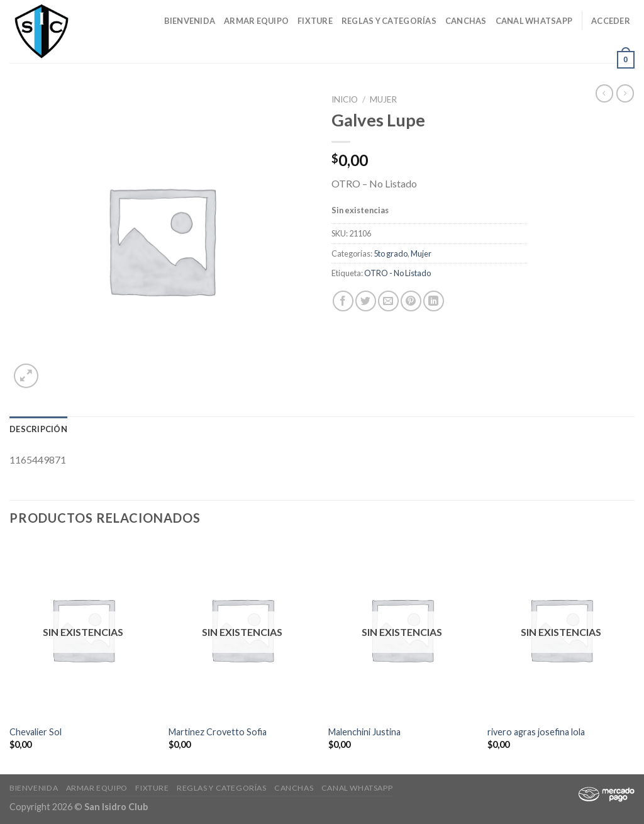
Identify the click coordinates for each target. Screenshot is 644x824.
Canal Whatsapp (534, 21)
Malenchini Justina (364, 732)
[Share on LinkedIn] (434, 301)
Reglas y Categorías (389, 21)
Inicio (345, 99)
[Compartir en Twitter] (366, 301)
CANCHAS (466, 21)
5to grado (391, 253)
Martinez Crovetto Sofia (218, 732)
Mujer (383, 99)
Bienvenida (190, 21)
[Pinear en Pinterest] (411, 301)
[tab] (38, 429)
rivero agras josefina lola (536, 732)
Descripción (38, 429)
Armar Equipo (256, 21)
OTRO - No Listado (397, 273)
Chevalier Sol (36, 732)
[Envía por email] (388, 301)
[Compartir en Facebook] (343, 301)
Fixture (315, 21)
